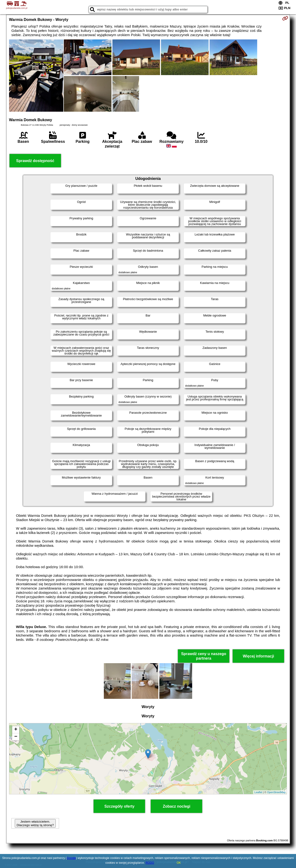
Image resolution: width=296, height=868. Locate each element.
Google (71, 858)
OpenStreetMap (276, 792)
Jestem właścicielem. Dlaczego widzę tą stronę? (35, 823)
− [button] (16, 737)
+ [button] (16, 730)
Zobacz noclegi (177, 806)
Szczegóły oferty (119, 806)
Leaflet (258, 792)
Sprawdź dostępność (35, 161)
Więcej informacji (258, 656)
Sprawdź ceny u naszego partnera (203, 656)
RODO (150, 863)
